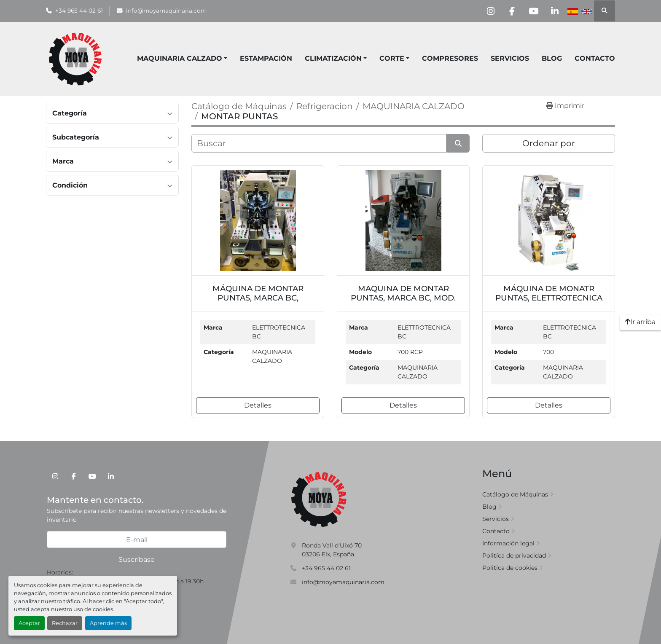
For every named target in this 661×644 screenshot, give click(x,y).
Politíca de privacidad (514, 555)
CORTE (392, 58)
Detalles (258, 405)
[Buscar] (319, 143)
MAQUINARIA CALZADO (180, 58)
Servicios (510, 58)
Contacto (595, 58)
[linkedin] (555, 11)
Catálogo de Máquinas (515, 494)
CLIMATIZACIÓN (333, 58)
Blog (552, 58)
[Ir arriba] (640, 322)
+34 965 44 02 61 (79, 11)
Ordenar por (549, 143)
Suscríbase (137, 559)
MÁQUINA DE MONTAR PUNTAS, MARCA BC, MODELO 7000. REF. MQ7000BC (258, 302)
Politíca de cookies (510, 568)
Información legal (508, 543)
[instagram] (490, 11)
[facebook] (512, 11)
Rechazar (65, 623)
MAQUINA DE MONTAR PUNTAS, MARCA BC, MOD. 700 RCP (403, 298)
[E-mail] (137, 539)
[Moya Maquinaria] (319, 499)
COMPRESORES (450, 58)
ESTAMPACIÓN (266, 58)
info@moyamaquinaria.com (166, 11)
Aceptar (29, 623)
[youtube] (533, 11)
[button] (336, 59)
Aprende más (108, 623)
